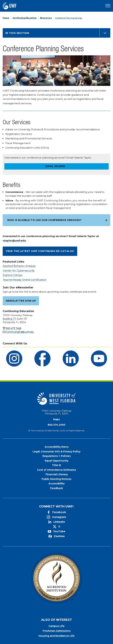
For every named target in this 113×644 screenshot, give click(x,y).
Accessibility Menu (57, 447)
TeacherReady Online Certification (25, 280)
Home (6, 18)
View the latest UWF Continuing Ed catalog (40, 251)
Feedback (56, 488)
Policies (66, 456)
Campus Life (56, 626)
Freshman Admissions (57, 631)
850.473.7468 (14, 328)
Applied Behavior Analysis (19, 266)
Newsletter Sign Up (21, 301)
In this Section (17, 33)
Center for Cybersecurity (19, 270)
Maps (56, 419)
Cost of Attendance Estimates (56, 470)
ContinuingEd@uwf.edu (20, 332)
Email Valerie (55, 166)
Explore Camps (13, 275)
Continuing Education (25, 18)
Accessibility (56, 483)
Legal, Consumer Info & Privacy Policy (56, 451)
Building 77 (9, 319)
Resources (46, 18)
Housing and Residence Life (57, 636)
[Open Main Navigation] (108, 6)
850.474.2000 (56, 425)
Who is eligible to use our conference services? (44, 220)
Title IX (56, 465)
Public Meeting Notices (56, 479)
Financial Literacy (57, 474)
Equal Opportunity (57, 461)
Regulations (50, 456)
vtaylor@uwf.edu (14, 240)
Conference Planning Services (68, 18)
